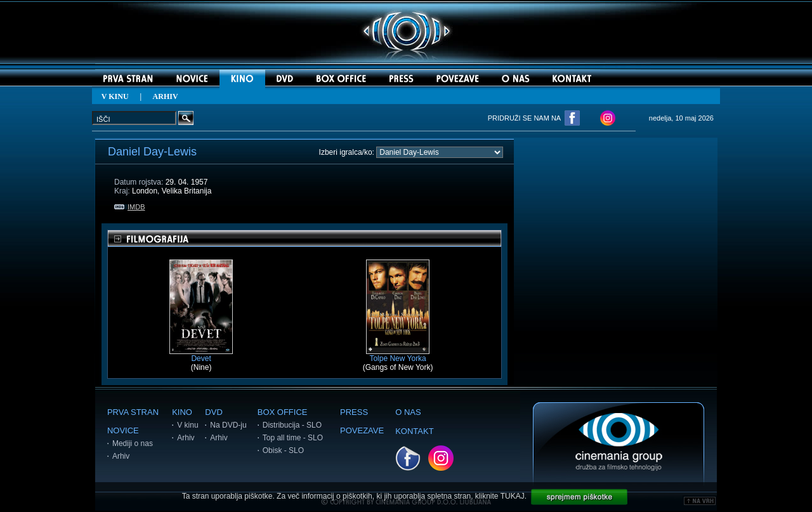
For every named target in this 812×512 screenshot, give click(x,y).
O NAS (408, 412)
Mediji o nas (133, 443)
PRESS (354, 412)
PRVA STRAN (133, 412)
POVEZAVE (362, 430)
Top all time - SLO (293, 438)
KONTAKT (414, 431)
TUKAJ (513, 496)
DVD (213, 412)
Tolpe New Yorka (398, 355)
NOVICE (123, 430)
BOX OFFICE (283, 412)
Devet (201, 355)
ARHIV (166, 96)
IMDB (130, 207)
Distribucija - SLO (292, 425)
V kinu (187, 425)
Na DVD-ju (228, 425)
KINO (182, 412)
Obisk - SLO (283, 450)
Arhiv (121, 456)
